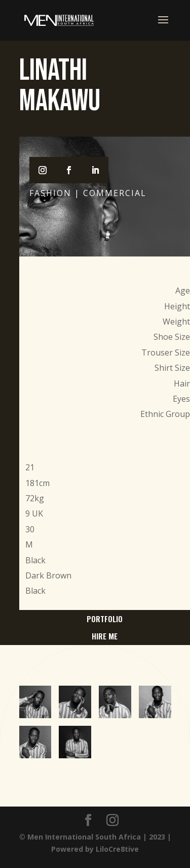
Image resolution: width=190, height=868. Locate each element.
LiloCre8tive (117, 849)
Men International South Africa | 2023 (96, 837)
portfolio (105, 619)
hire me (105, 636)
